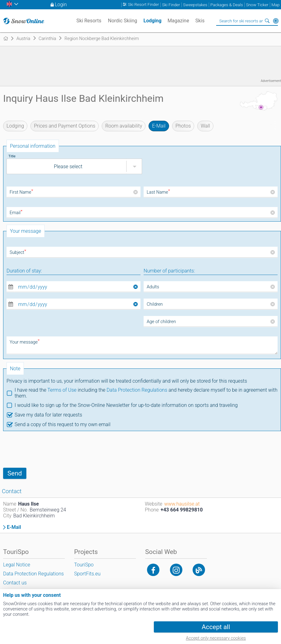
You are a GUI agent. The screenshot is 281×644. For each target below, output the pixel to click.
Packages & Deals (227, 5)
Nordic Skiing (123, 21)
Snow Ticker (257, 5)
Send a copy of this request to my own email (62, 424)
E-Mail (159, 126)
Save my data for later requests (48, 415)
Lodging (15, 126)
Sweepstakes (195, 5)
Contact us (15, 583)
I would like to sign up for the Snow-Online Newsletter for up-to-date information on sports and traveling (126, 405)
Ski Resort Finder (143, 5)
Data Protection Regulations (137, 390)
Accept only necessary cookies (216, 638)
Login (61, 5)
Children (155, 304)
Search (267, 21)
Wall (205, 126)
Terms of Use (62, 390)
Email (16, 213)
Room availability (124, 126)
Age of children (161, 322)
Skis (200, 21)
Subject (18, 252)
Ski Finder (171, 5)
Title (12, 156)
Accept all (216, 627)
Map (275, 5)
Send (15, 473)
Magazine (178, 21)
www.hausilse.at (182, 504)
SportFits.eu (87, 574)
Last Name (158, 192)
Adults (153, 287)
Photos (183, 126)
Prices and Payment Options (65, 126)
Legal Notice (17, 565)
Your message (25, 342)
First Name (21, 192)
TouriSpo (84, 565)
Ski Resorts (89, 21)
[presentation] (50, 449)
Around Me (276, 21)
